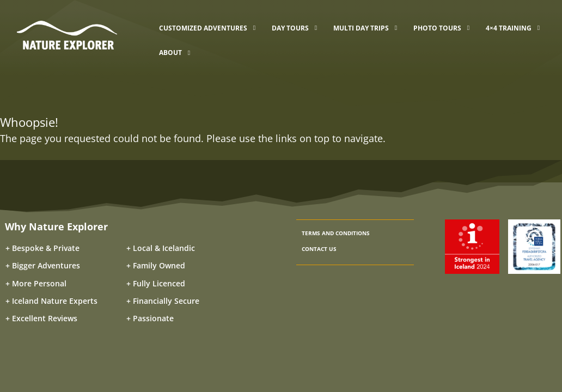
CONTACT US (319, 249)
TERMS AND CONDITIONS (336, 233)
